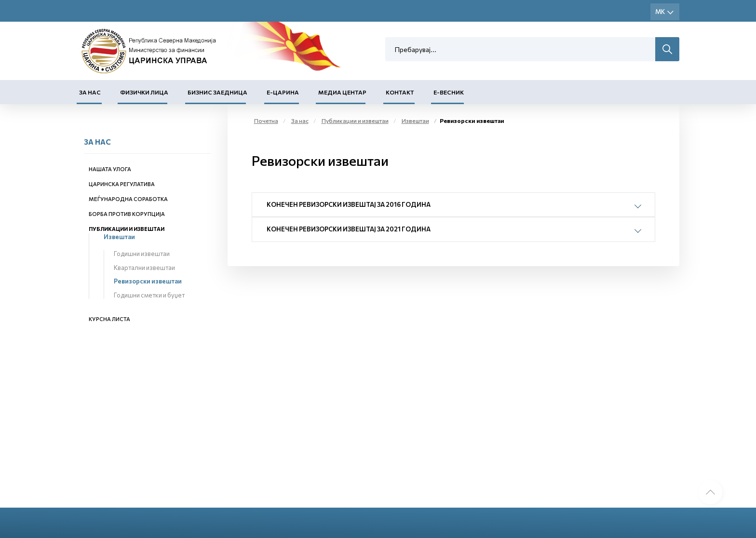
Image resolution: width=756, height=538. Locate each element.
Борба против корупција (127, 214)
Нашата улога (110, 169)
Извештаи (119, 237)
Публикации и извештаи (127, 229)
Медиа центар (342, 92)
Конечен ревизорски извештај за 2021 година (349, 229)
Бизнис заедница (217, 92)
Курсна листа (109, 319)
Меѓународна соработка (128, 199)
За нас (90, 92)
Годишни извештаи (142, 254)
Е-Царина (283, 92)
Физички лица (144, 92)
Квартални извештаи (144, 268)
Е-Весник (449, 92)
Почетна (266, 121)
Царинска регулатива (122, 184)
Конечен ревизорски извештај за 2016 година (349, 204)
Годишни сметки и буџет (149, 295)
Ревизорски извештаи (148, 281)
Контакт (400, 92)
